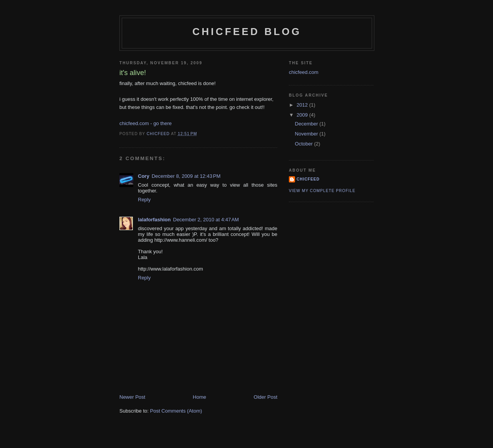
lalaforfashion (154, 220)
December (307, 124)
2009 (303, 115)
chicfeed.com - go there (146, 123)
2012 (303, 105)
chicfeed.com (304, 72)
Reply (144, 200)
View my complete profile (322, 191)
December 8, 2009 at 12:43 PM (186, 176)
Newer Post (132, 397)
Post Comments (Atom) (176, 411)
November (307, 134)
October (305, 144)
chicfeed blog (247, 32)
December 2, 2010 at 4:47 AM (206, 220)
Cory (144, 176)
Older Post (266, 397)
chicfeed (308, 179)
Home (200, 397)
